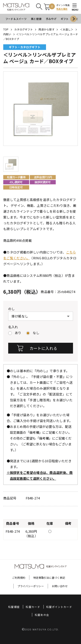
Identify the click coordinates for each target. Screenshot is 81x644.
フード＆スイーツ (16, 19)
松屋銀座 (14, 607)
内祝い (7, 34)
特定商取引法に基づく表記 (49, 578)
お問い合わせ (60, 586)
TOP (6, 29)
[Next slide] (73, 19)
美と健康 (36, 19)
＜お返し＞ (67, 29)
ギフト (65, 19)
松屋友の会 (42, 615)
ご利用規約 (19, 578)
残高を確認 (62, 9)
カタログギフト (24, 29)
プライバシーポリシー (31, 586)
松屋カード (33, 607)
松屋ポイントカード (59, 607)
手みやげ (51, 19)
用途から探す (46, 29)
